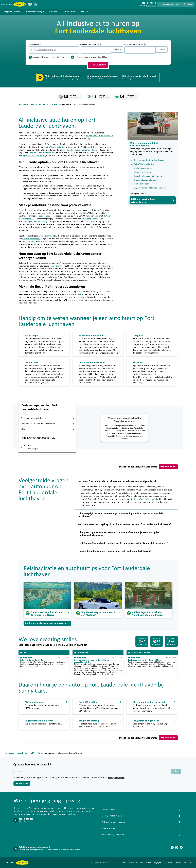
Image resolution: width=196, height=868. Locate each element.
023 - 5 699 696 (26, 819)
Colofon (148, 863)
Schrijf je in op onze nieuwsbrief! (34, 847)
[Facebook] (172, 848)
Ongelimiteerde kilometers (146, 180)
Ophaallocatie (35, 44)
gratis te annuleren (75, 294)
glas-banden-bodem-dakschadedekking (81, 150)
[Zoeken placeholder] (176, 771)
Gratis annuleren (142, 184)
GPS (102, 219)
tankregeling (55, 266)
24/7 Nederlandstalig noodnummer (150, 188)
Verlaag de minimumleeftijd (35, 222)
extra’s (49, 236)
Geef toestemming (22, 783)
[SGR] (35, 4)
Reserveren (168, 467)
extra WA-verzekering (55, 147)
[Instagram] (177, 848)
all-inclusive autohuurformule (99, 136)
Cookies (139, 863)
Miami (47, 429)
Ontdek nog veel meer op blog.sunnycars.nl (47, 623)
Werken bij (188, 863)
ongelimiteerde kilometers (33, 156)
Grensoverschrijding (31, 239)
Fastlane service (45, 216)
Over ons (177, 863)
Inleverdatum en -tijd (135, 44)
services (84, 213)
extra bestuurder (89, 219)
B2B (165, 863)
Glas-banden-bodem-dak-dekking (149, 160)
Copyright (157, 863)
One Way (31, 242)
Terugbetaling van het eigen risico (149, 176)
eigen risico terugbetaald (40, 153)
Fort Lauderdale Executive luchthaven (47, 424)
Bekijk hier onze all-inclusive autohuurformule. (153, 200)
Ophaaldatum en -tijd (91, 44)
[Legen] (77, 50)
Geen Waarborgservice (144, 499)
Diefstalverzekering (143, 168)
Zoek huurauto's (98, 65)
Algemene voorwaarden (101, 863)
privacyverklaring (116, 778)
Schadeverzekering (143, 172)
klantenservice (151, 6)
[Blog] (181, 848)
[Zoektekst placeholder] (92, 771)
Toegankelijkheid (119, 863)
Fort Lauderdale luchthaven (47, 418)
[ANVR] (30, 4)
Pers (170, 863)
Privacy (131, 863)
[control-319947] (96, 50)
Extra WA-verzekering (144, 164)
